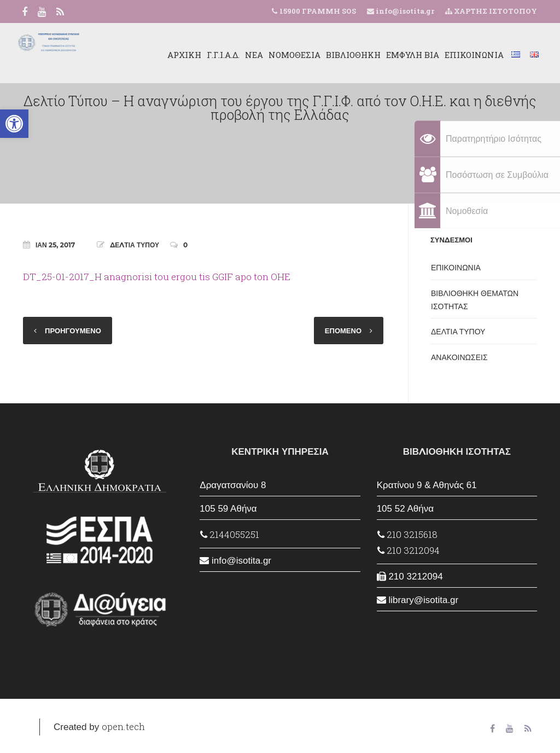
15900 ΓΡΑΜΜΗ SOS (318, 11)
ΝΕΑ (245, 55)
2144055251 (230, 534)
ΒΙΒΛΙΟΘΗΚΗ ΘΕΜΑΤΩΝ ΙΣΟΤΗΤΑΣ (475, 300)
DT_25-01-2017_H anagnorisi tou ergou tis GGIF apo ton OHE (157, 277)
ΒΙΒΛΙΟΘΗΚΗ (344, 55)
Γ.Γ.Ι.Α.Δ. (214, 55)
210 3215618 (407, 534)
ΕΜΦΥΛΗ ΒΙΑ (403, 55)
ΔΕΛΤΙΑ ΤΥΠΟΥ (135, 245)
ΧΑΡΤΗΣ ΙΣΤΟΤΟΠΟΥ (491, 11)
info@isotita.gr (404, 11)
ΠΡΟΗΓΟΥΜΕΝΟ (73, 331)
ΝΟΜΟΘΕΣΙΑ (285, 55)
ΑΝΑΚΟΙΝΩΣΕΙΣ (459, 357)
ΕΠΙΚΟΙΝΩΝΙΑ (465, 55)
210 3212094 (409, 550)
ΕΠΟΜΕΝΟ (343, 331)
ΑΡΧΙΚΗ (175, 55)
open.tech (123, 726)
